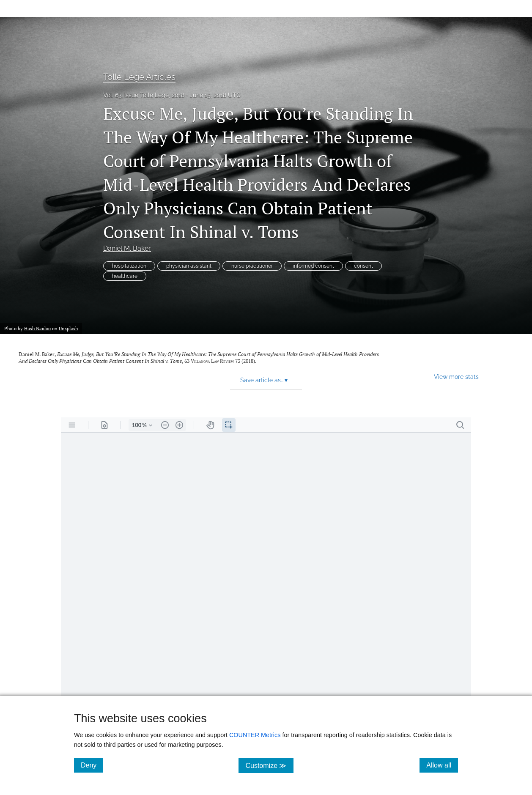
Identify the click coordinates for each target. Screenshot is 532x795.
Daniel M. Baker (127, 248)
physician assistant (189, 266)
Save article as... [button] (264, 380)
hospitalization (129, 266)
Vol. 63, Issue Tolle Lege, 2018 (144, 95)
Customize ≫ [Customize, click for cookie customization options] (269, 765)
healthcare (125, 276)
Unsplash (68, 328)
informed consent (313, 266)
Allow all (442, 765)
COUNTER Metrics (255, 735)
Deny (92, 765)
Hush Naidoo (37, 328)
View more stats (456, 377)
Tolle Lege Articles (139, 77)
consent (363, 266)
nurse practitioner (252, 266)
